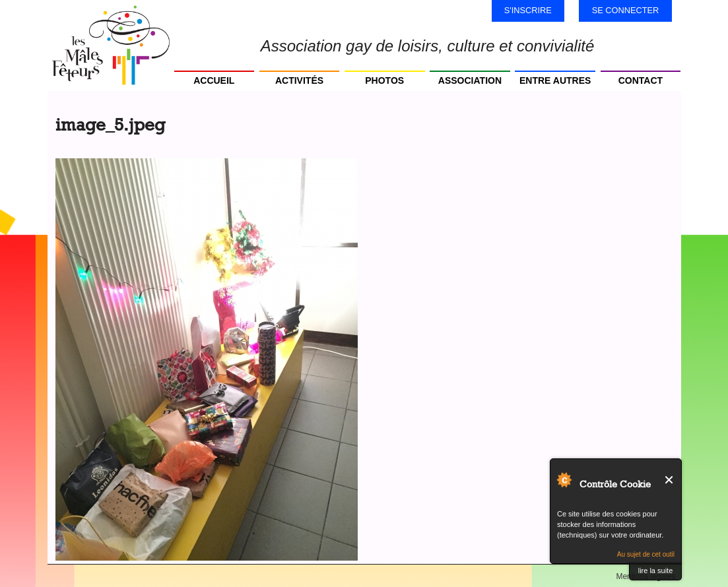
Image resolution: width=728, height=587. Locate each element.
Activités (299, 80)
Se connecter (626, 10)
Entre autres (555, 80)
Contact (641, 80)
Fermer (670, 480)
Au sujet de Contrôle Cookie (564, 479)
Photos (384, 80)
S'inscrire (528, 10)
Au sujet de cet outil (646, 554)
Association (470, 80)
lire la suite (656, 571)
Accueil (214, 80)
